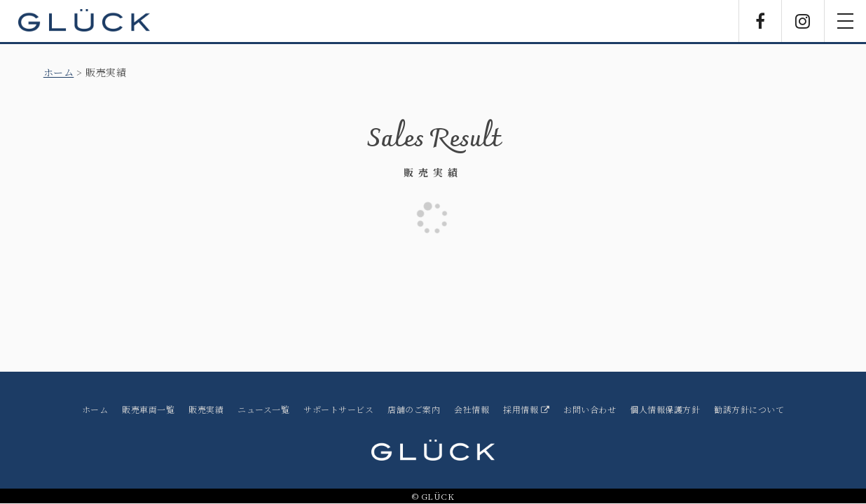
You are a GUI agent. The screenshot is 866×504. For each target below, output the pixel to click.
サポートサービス (338, 409)
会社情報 (472, 409)
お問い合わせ (590, 409)
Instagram (803, 21)
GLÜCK (84, 21)
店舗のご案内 (414, 409)
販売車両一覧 (148, 409)
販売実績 (206, 409)
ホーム (59, 72)
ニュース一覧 (263, 409)
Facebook (760, 21)
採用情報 (526, 409)
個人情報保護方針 (665, 409)
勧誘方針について (749, 409)
